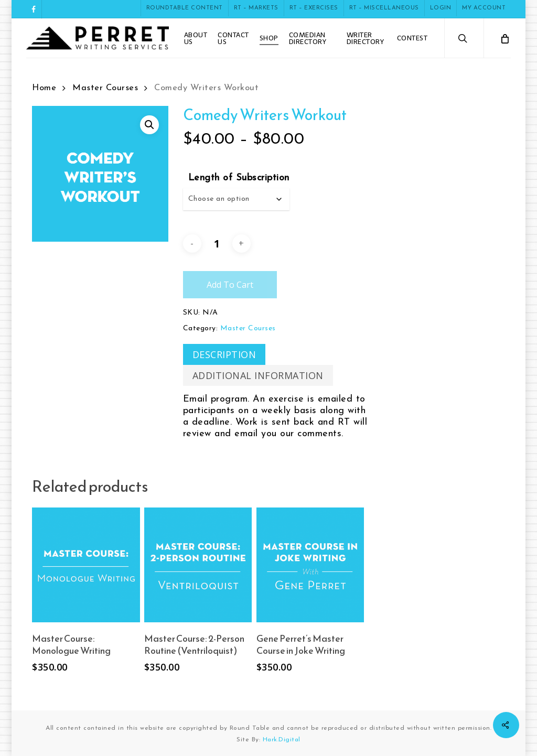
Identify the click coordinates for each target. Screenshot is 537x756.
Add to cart (230, 285)
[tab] (224, 354)
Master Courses (105, 88)
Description (224, 354)
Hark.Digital (282, 740)
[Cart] (504, 38)
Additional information (258, 375)
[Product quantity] (217, 243)
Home (44, 88)
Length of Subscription (239, 178)
